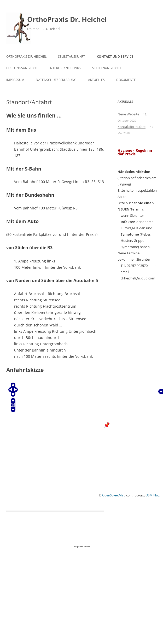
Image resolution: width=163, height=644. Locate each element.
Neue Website (128, 114)
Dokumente (126, 80)
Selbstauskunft (72, 57)
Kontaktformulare (132, 127)
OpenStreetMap (114, 495)
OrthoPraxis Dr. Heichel (67, 19)
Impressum (15, 80)
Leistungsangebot (22, 68)
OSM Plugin (154, 495)
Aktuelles (96, 80)
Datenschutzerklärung (56, 80)
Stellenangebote (107, 68)
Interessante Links (65, 68)
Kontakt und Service (115, 57)
